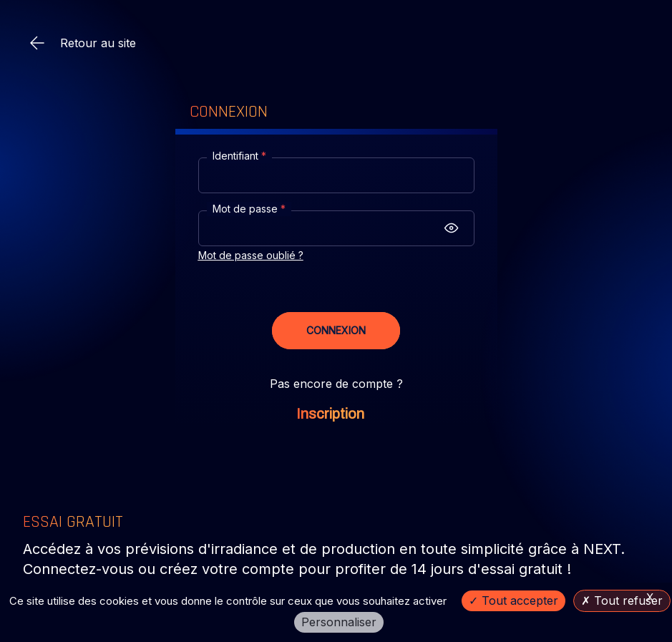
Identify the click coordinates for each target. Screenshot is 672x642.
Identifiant (239, 156)
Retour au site (82, 43)
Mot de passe (249, 209)
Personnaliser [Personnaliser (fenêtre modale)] (339, 622)
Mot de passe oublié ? (251, 255)
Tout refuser (622, 600)
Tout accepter (513, 600)
